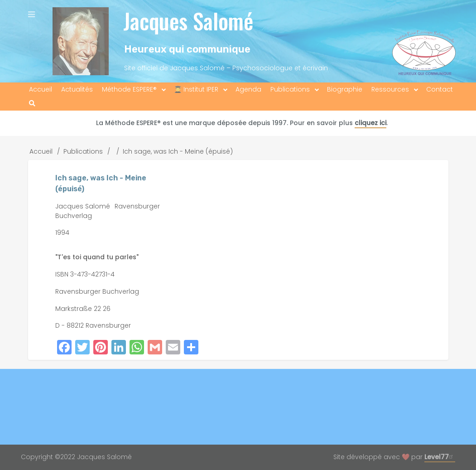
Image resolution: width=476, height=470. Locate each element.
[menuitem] (32, 104)
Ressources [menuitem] (390, 89)
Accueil (41, 151)
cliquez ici (370, 123)
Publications (83, 151)
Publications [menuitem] (290, 89)
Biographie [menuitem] (345, 89)
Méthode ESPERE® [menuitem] (129, 89)
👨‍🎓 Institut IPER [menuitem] (196, 89)
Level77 (440, 457)
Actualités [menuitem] (77, 89)
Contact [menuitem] (440, 89)
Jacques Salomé (188, 21)
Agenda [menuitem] (248, 89)
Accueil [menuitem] (41, 89)
